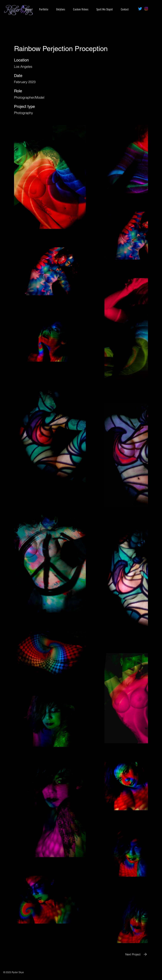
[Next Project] (137, 954)
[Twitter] (140, 9)
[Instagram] (146, 9)
